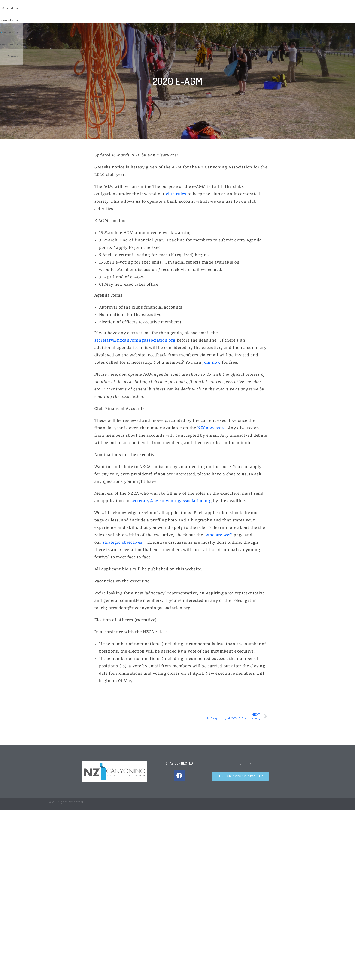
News (299, 12)
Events (212, 12)
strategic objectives (123, 542)
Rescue (274, 12)
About (185, 12)
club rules (176, 194)
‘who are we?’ (218, 535)
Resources (243, 12)
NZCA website (212, 428)
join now (212, 362)
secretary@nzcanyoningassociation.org (135, 340)
